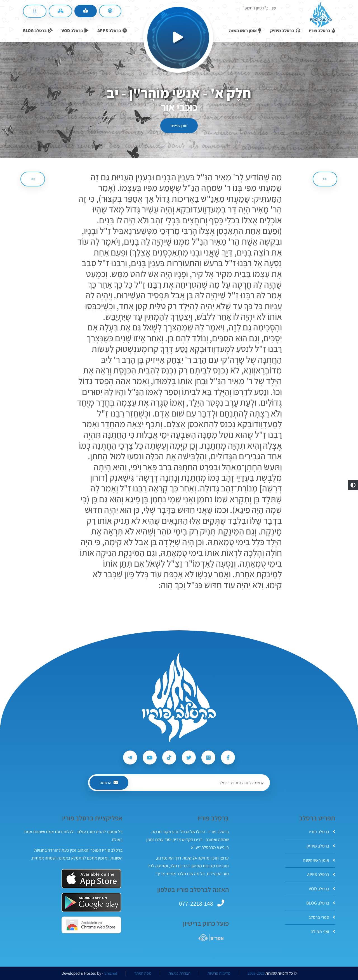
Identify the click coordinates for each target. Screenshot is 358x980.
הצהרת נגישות (179, 973)
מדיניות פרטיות (219, 973)
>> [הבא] (33, 179)
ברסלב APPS (321, 874)
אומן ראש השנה (319, 860)
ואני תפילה (323, 932)
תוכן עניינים (179, 126)
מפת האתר (143, 973)
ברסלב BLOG (321, 903)
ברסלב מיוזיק (321, 846)
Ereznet (111, 973)
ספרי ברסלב (322, 917)
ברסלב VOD (322, 889)
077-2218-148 (196, 903)
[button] (353, 485)
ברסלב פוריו (322, 832)
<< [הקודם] (325, 179)
